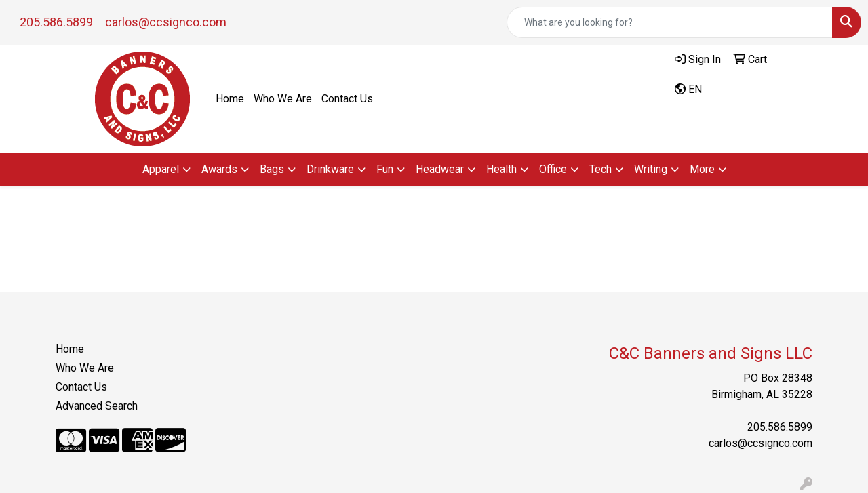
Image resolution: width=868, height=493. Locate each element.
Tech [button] (600, 169)
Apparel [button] (161, 169)
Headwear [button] (440, 169)
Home (230, 99)
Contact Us (347, 99)
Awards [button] (219, 169)
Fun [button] (385, 169)
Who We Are (283, 99)
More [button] (702, 169)
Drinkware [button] (330, 169)
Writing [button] (651, 169)
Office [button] (553, 169)
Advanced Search (97, 406)
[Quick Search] (670, 22)
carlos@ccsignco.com (166, 22)
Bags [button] (272, 169)
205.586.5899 (56, 22)
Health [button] (501, 169)
